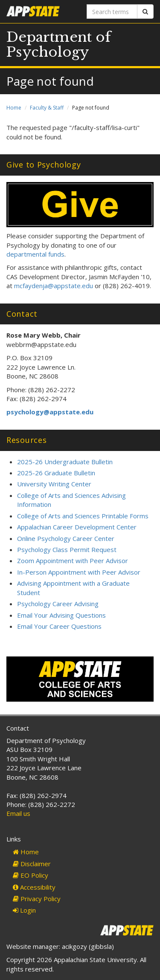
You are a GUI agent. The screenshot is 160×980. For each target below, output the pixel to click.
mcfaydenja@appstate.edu (54, 286)
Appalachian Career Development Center (77, 527)
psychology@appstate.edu (50, 412)
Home (14, 108)
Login (24, 910)
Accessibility (34, 887)
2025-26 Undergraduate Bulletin (65, 462)
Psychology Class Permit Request (67, 549)
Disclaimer (32, 864)
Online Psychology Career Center (66, 538)
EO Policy (31, 875)
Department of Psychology (59, 45)
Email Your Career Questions (59, 626)
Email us (18, 813)
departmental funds (35, 254)
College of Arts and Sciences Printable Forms (83, 516)
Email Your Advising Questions (61, 615)
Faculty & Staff (47, 108)
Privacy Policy (37, 899)
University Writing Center (54, 484)
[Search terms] (112, 12)
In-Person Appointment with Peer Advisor (79, 572)
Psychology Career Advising (58, 604)
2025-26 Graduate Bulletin (56, 473)
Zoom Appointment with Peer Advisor (73, 561)
